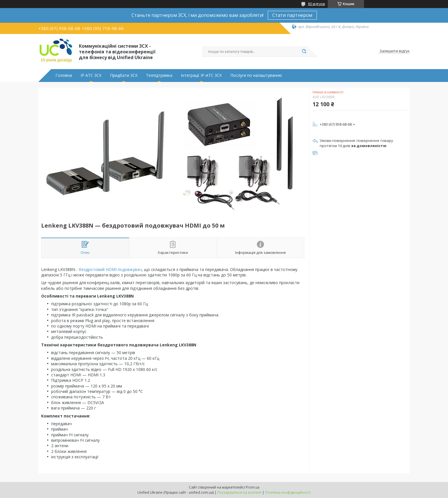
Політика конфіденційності (288, 492)
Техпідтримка (159, 75)
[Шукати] (304, 52)
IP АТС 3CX (91, 75)
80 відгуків (316, 4)
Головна (64, 75)
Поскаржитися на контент (239, 492)
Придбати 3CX (124, 75)
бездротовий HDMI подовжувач (110, 269)
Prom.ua (253, 487)
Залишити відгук (395, 51)
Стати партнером (292, 15)
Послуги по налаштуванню (256, 75)
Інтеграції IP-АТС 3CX (201, 75)
